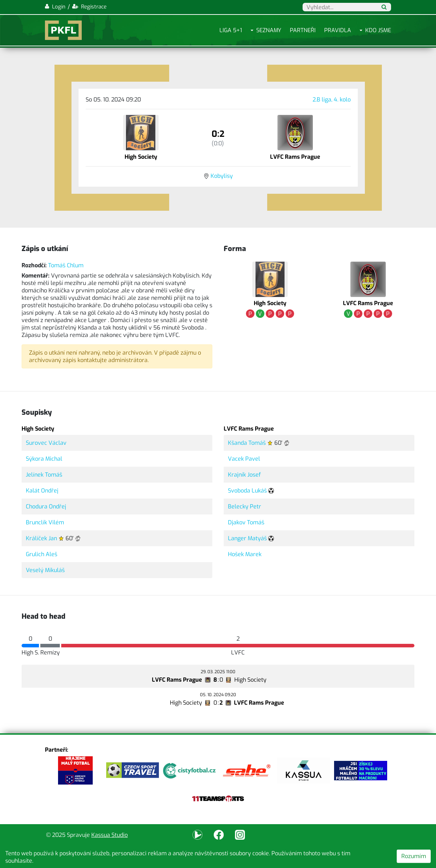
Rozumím (414, 856)
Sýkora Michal (44, 459)
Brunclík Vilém (45, 522)
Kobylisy (222, 176)
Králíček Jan (41, 538)
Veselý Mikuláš (45, 570)
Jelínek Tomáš (44, 475)
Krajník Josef (244, 475)
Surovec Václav (46, 443)
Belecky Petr (245, 506)
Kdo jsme (378, 30)
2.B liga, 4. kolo (332, 100)
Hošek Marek (245, 554)
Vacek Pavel (244, 459)
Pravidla (338, 30)
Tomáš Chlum (66, 265)
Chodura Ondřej (46, 506)
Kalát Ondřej (42, 491)
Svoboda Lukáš (247, 491)
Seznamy (269, 30)
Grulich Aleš (42, 554)
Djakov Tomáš (246, 522)
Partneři (303, 30)
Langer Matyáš (247, 538)
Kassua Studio (110, 835)
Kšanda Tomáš (247, 443)
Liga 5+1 (231, 30)
